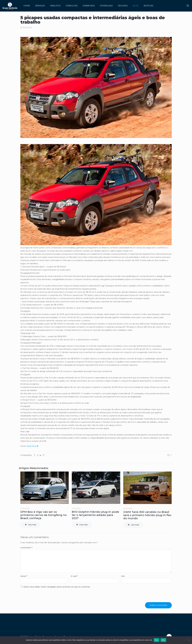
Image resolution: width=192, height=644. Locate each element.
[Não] (189, 640)
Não (163, 640)
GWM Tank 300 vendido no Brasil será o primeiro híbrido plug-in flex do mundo (147, 515)
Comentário (26, 548)
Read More (32, 446)
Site (123, 576)
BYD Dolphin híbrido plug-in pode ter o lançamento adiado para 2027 (95, 515)
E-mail (74, 576)
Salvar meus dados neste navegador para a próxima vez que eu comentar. (57, 587)
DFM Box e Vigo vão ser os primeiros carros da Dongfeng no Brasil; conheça (44, 515)
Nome (24, 576)
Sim (156, 640)
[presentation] (38, 596)
